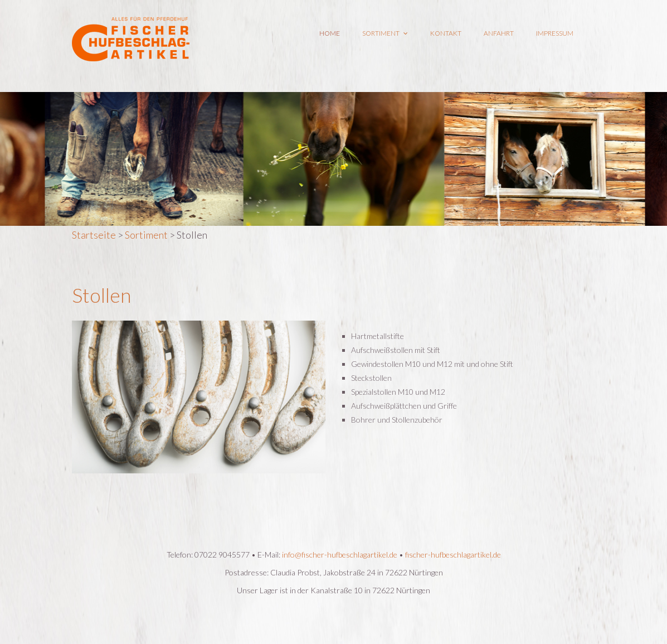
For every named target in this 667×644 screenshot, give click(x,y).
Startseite (94, 235)
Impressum (555, 33)
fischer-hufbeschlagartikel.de (453, 555)
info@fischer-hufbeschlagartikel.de (340, 555)
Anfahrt (499, 33)
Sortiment (385, 33)
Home (330, 33)
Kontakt (446, 33)
